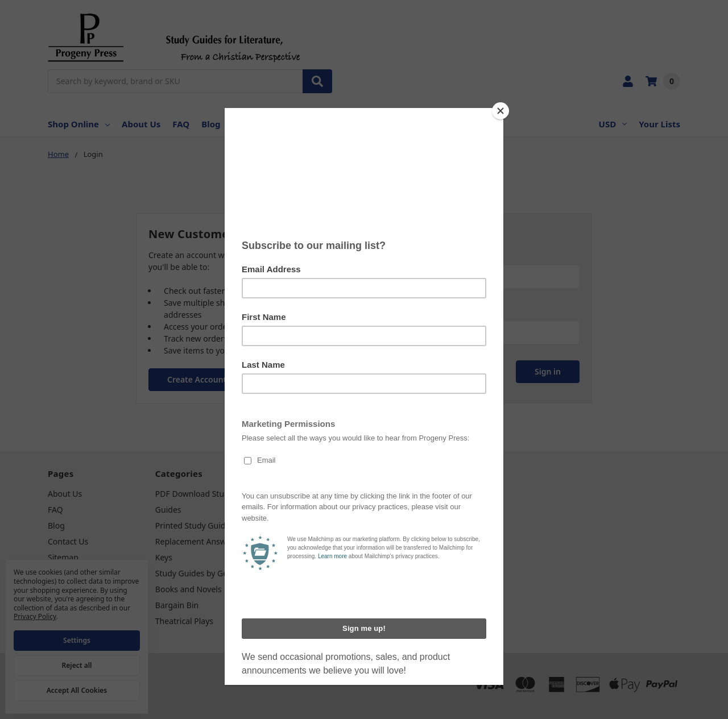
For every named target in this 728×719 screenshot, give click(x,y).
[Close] (500, 111)
